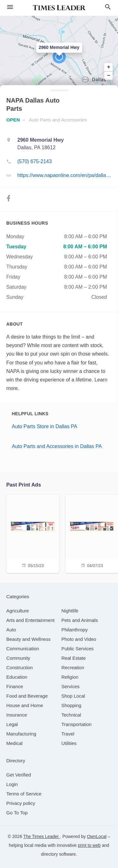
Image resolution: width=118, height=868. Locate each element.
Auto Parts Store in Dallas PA (45, 426)
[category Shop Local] (73, 696)
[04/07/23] (92, 533)
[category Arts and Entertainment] (30, 620)
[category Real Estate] (74, 658)
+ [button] (109, 67)
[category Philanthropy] (74, 630)
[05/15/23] (33, 533)
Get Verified (19, 775)
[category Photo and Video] (79, 639)
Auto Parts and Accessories (58, 120)
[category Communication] (23, 649)
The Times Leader (42, 836)
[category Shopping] (71, 705)
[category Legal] (12, 724)
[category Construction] (20, 667)
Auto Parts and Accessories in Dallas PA (57, 446)
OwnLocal (97, 836)
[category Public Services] (78, 649)
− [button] (109, 75)
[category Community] (18, 658)
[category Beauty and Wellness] (28, 639)
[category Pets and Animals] (80, 620)
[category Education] (17, 677)
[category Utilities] (69, 743)
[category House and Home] (25, 705)
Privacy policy (21, 803)
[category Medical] (14, 743)
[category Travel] (68, 734)
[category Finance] (15, 686)
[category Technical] (71, 715)
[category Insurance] (17, 715)
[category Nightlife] (70, 611)
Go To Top (17, 813)
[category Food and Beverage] (27, 696)
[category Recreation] (73, 667)
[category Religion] (70, 677)
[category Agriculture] (18, 611)
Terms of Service (24, 794)
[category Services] (70, 686)
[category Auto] (11, 630)
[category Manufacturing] (21, 734)
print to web (89, 845)
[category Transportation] (76, 724)
